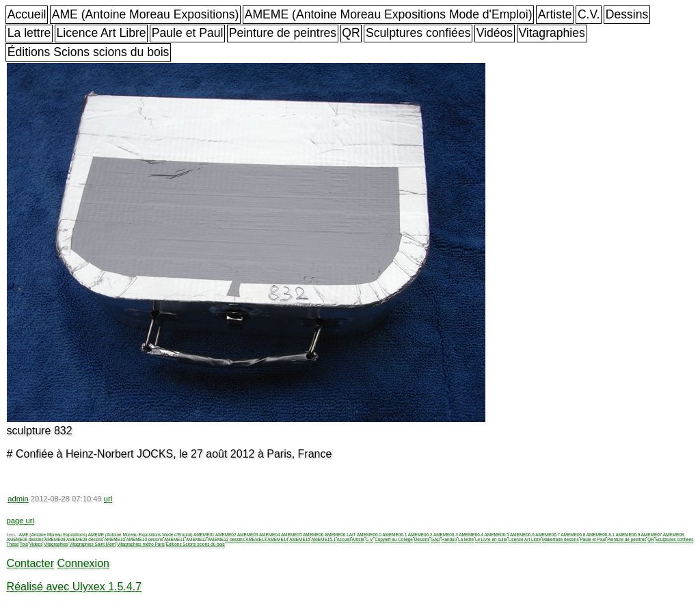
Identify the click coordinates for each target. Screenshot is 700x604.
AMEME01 (204, 535)
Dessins (627, 14)
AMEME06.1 (394, 535)
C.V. (589, 14)
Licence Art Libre (102, 33)
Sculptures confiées (418, 33)
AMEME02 (226, 535)
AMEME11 (175, 539)
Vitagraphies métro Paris (141, 544)
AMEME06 (313, 535)
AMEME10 (115, 539)
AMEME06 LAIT (340, 535)
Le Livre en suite (491, 539)
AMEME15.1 (323, 539)
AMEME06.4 (471, 535)
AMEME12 (197, 539)
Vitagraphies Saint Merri (92, 544)
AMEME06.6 (522, 535)
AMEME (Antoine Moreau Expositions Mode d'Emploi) (389, 14)
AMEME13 (256, 539)
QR (351, 33)
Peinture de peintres (283, 33)
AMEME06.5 (497, 535)
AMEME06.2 (420, 535)
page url (21, 521)
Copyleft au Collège (394, 539)
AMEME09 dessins (85, 539)
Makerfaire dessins (561, 539)
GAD (435, 539)
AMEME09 (55, 539)
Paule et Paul (188, 33)
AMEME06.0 (369, 535)
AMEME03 (248, 535)
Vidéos (495, 33)
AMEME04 (270, 535)
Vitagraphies (552, 33)
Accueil (27, 14)
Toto (24, 544)
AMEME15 (300, 539)
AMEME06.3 (446, 535)
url (108, 499)
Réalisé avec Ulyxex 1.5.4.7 (74, 587)
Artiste (555, 14)
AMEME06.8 (574, 535)
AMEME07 (652, 535)
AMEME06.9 (628, 535)
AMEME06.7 (548, 535)
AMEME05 (292, 535)
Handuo (449, 539)
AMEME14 (278, 539)
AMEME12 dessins (226, 539)
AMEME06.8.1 (601, 535)
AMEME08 (674, 535)
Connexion (83, 563)
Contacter (30, 563)
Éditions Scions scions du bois (89, 52)
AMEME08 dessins (25, 539)
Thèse (13, 544)
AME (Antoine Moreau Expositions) (146, 14)
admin (18, 499)
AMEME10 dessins (144, 539)
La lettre (29, 33)
